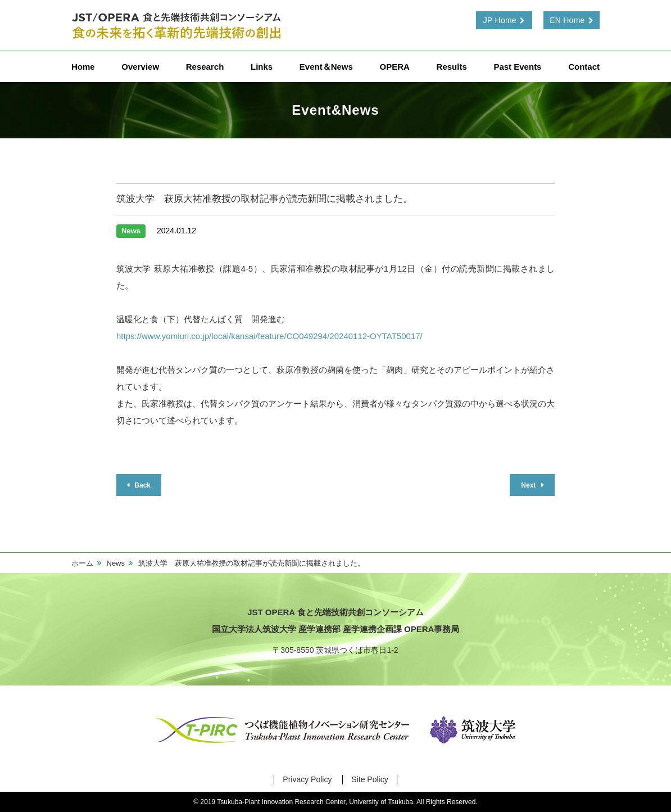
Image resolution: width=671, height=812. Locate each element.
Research (205, 67)
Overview (140, 67)
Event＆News (326, 67)
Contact (584, 67)
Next (529, 485)
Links (262, 67)
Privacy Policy (307, 779)
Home (83, 67)
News (116, 563)
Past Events (517, 67)
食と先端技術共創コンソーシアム (178, 25)
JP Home (500, 20)
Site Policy (369, 779)
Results (452, 67)
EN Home (567, 20)
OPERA (395, 67)
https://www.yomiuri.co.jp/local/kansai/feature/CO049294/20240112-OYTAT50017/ (269, 336)
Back (142, 485)
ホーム (82, 563)
